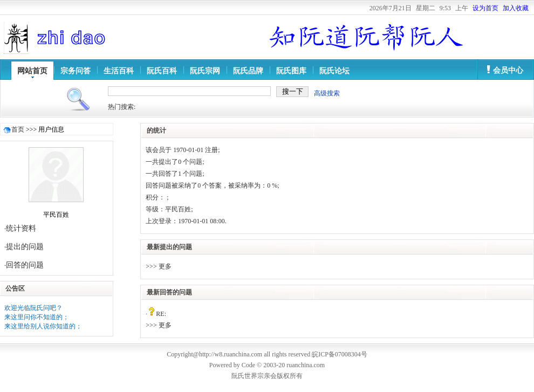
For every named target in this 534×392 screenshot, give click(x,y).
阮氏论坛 (334, 71)
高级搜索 (327, 93)
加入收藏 (516, 8)
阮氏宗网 (205, 71)
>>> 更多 (158, 266)
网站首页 (32, 71)
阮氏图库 (291, 71)
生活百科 (119, 71)
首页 (18, 129)
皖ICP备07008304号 (340, 354)
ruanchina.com (306, 365)
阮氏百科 (162, 71)
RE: (161, 314)
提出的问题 (25, 247)
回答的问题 (25, 265)
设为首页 (485, 8)
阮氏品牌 (248, 71)
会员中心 (508, 70)
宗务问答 (76, 71)
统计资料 (21, 228)
